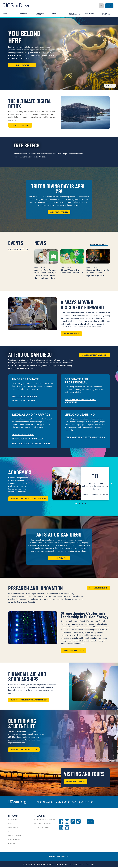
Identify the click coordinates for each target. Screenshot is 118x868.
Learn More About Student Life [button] (24, 750)
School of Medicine (23, 435)
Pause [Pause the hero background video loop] (110, 86)
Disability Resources (15, 836)
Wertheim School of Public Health (31, 444)
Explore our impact (71, 334)
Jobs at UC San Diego (41, 828)
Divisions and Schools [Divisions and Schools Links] (59, 857)
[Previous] (50, 484)
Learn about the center (73, 651)
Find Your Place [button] (22, 65)
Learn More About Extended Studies (85, 437)
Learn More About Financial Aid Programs (29, 700)
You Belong (24, 37)
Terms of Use (90, 865)
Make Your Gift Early (59, 212)
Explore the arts (59, 558)
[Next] (111, 484)
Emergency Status (14, 840)
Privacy (82, 865)
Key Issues (12, 844)
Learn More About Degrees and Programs (28, 499)
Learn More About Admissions (94, 355)
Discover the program (20, 125)
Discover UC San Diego (76, 782)
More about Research (98, 588)
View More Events (18, 250)
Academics (24, 13)
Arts (54, 13)
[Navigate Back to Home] (17, 4)
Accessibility (74, 865)
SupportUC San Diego (107, 14)
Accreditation (13, 820)
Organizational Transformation (45, 820)
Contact (11, 832)
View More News (99, 245)
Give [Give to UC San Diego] (109, 6)
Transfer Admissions (24, 401)
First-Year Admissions (25, 396)
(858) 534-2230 (86, 803)
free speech (19, 157)
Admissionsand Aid (41, 14)
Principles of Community (43, 824)
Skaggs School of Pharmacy (28, 439)
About (6, 13)
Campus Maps (13, 828)
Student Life (90, 13)
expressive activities (36, 157)
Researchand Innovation (75, 14)
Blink (10, 824)
